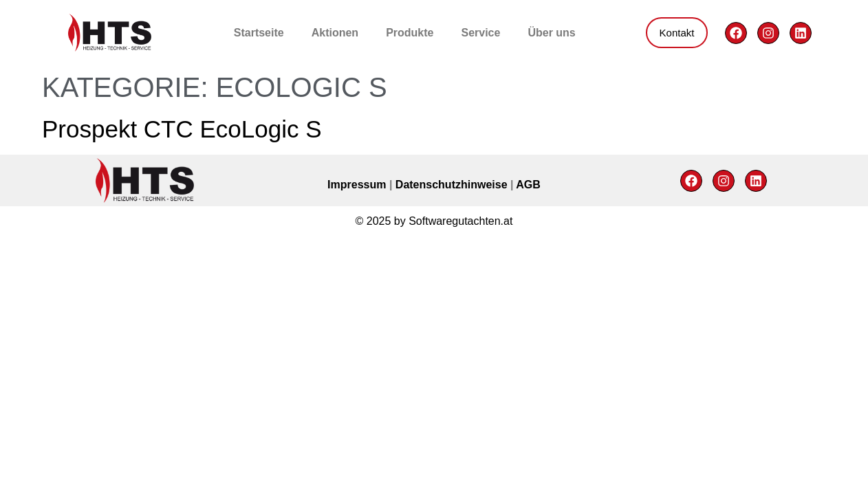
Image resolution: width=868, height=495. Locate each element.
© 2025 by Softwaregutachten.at (434, 221)
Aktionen (335, 33)
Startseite (259, 33)
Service (480, 33)
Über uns (551, 33)
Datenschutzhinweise (453, 185)
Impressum (358, 185)
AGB (528, 185)
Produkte (410, 33)
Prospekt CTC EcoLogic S (182, 129)
